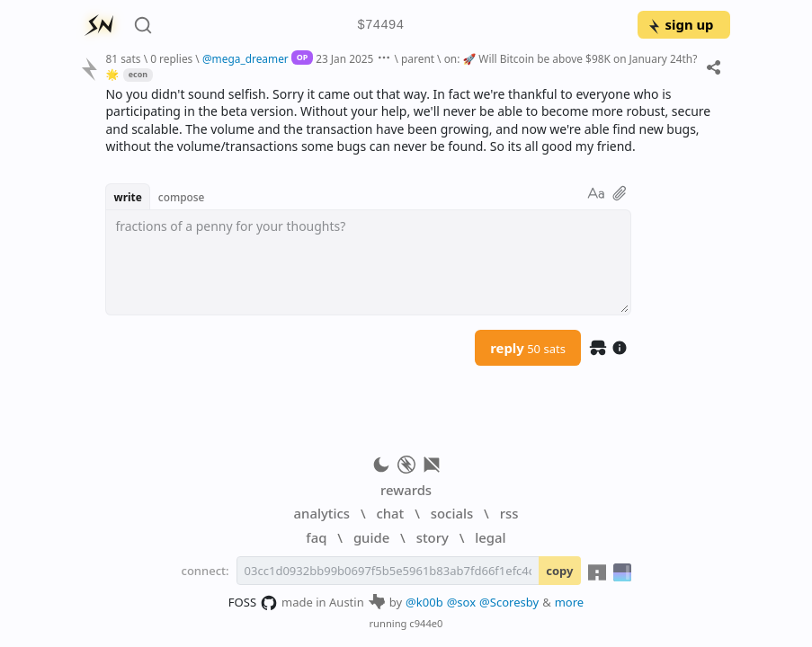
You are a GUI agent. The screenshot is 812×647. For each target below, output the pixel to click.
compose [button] (182, 197)
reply (528, 348)
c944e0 (426, 623)
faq (316, 537)
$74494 (380, 26)
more (570, 602)
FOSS (253, 603)
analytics (322, 513)
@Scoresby (509, 602)
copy (559, 571)
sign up (680, 24)
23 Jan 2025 (344, 58)
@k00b (424, 602)
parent (418, 58)
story (433, 537)
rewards (406, 490)
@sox (461, 602)
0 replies (171, 58)
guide (371, 537)
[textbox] (368, 262)
